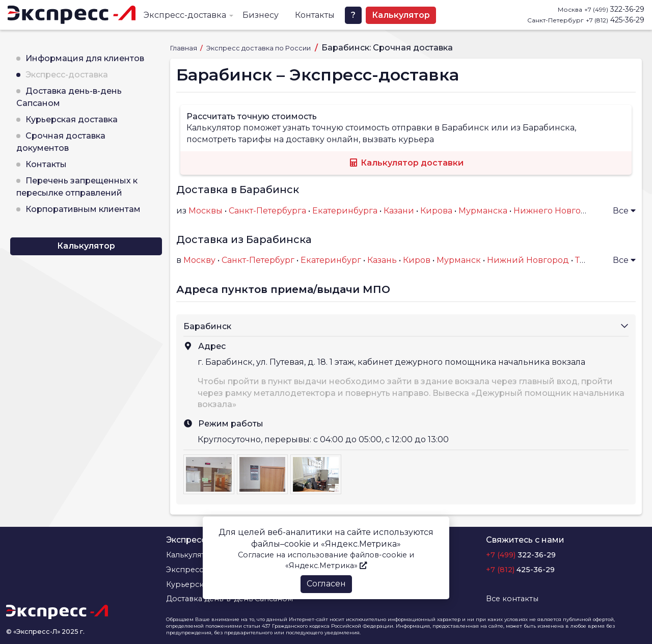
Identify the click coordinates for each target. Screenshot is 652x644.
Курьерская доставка (72, 119)
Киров (417, 260)
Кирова (436, 211)
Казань (382, 260)
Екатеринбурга (345, 211)
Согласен (326, 584)
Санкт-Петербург (258, 260)
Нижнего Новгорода (558, 211)
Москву (199, 260)
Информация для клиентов (85, 58)
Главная (184, 48)
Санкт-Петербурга (267, 211)
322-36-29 (614, 9)
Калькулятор (401, 15)
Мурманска (483, 211)
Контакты (315, 15)
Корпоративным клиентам (83, 209)
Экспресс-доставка (185, 15)
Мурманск (459, 260)
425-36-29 (615, 20)
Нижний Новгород (528, 260)
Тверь (588, 260)
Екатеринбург (331, 260)
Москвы (206, 211)
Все (624, 211)
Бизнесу (261, 15)
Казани (399, 211)
